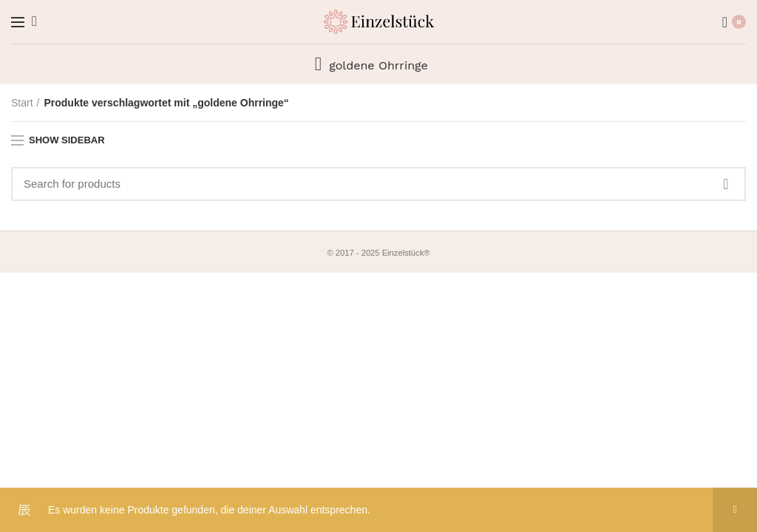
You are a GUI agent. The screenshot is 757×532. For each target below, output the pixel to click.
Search (726, 184)
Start (22, 103)
